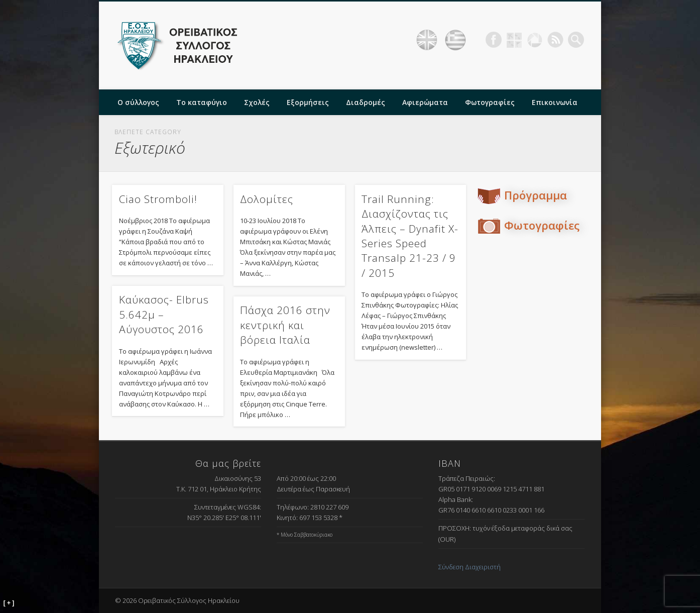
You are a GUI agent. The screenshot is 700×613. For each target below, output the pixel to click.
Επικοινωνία (555, 102)
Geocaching (514, 40)
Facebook (494, 40)
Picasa (535, 40)
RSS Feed (555, 40)
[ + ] (9, 603)
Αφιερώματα (425, 102)
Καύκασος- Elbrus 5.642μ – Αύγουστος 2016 (164, 314)
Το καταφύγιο (202, 102)
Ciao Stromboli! (158, 199)
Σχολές (257, 102)
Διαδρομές (366, 102)
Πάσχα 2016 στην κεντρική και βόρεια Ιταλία (285, 325)
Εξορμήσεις (308, 102)
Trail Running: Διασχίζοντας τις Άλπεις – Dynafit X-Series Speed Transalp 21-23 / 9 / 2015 (410, 236)
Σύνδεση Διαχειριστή (470, 567)
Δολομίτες (267, 199)
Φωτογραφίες (490, 102)
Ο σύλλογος (138, 102)
